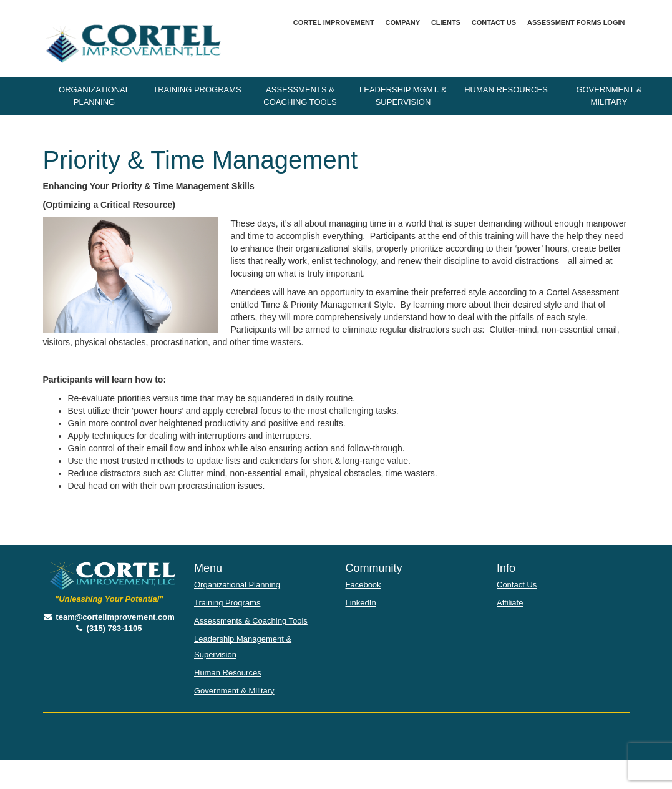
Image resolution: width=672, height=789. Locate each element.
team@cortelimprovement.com (109, 617)
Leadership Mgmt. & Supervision (403, 96)
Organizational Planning (94, 96)
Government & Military (609, 96)
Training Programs (197, 90)
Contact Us (494, 22)
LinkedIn (361, 603)
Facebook (363, 585)
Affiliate (510, 603)
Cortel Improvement (334, 22)
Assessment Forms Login (576, 22)
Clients (446, 22)
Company (403, 22)
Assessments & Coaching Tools (300, 96)
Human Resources (506, 90)
